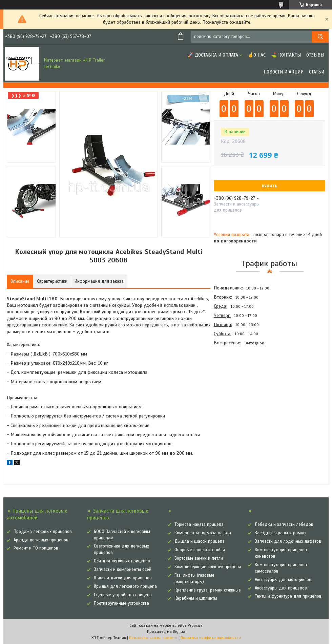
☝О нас (257, 55)
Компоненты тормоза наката (203, 533)
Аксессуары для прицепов (281, 588)
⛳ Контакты (286, 55)
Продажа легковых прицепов (43, 532)
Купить (269, 186)
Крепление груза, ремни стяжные (208, 590)
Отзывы (315, 55)
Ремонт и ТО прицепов (36, 548)
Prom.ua (195, 625)
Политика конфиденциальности (211, 638)
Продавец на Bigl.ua (166, 631)
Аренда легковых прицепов (41, 540)
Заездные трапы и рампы (281, 533)
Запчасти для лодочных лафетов (288, 541)
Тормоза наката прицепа (199, 524)
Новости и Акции (284, 72)
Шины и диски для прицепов (123, 578)
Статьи (317, 72)
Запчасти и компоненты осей (123, 570)
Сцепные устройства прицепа (123, 595)
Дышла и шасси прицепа (200, 541)
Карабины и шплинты (196, 598)
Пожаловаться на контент (153, 638)
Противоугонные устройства (121, 603)
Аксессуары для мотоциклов (283, 580)
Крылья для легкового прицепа (125, 586)
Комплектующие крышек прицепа (208, 567)
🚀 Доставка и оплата (213, 55)
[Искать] (320, 37)
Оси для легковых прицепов (122, 561)
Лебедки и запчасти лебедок (284, 524)
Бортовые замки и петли (199, 558)
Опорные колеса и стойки (200, 550)
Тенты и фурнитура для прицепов (288, 596)
